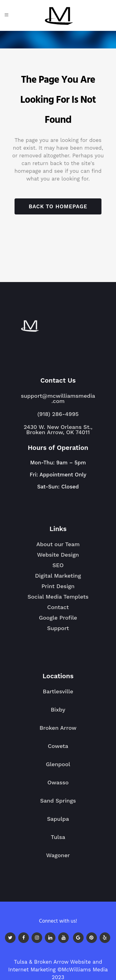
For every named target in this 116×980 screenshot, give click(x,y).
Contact (58, 607)
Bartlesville (58, 694)
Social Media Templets (58, 597)
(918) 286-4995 (58, 414)
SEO (58, 565)
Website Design (58, 555)
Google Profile (58, 618)
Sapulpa (58, 821)
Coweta (58, 749)
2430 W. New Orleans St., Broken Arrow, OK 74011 (58, 430)
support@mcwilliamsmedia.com (58, 398)
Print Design (58, 586)
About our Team (58, 544)
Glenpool (58, 767)
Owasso (58, 785)
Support (58, 628)
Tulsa (58, 840)
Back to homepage (58, 206)
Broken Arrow (58, 730)
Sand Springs (58, 803)
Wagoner (58, 858)
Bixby (58, 712)
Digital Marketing (58, 576)
